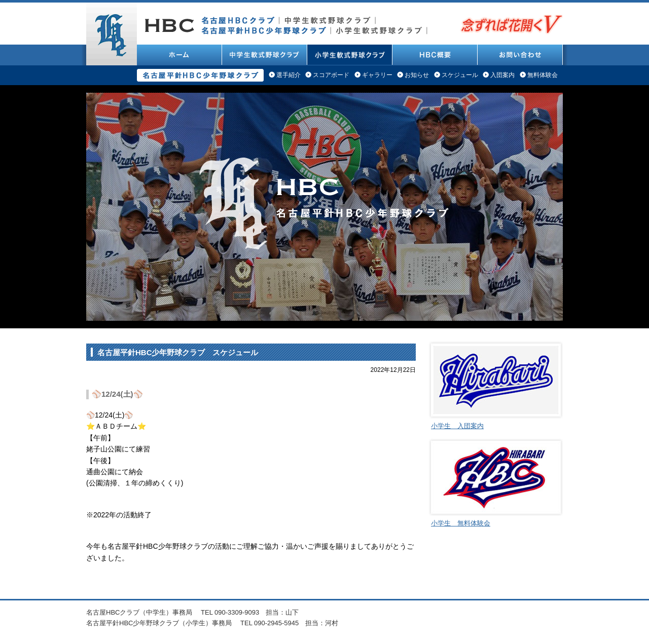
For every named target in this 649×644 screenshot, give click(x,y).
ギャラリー (377, 75)
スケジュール (460, 75)
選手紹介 (289, 75)
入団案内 (502, 75)
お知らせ (417, 75)
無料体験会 (543, 75)
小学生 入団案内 (457, 426)
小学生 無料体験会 (461, 523)
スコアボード (331, 75)
